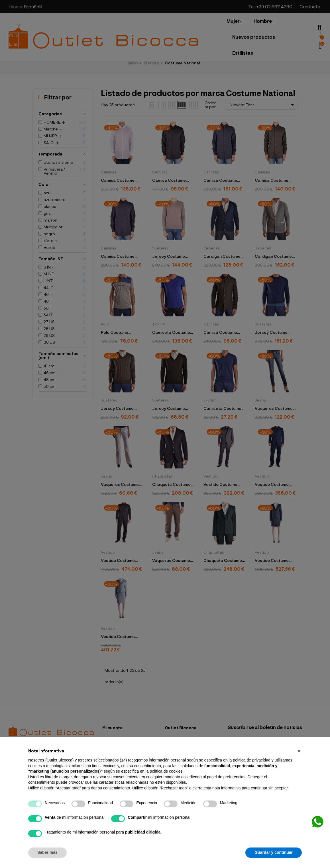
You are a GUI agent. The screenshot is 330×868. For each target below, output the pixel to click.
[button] (299, 751)
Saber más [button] (47, 852)
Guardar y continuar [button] (274, 852)
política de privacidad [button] (252, 760)
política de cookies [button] (166, 771)
